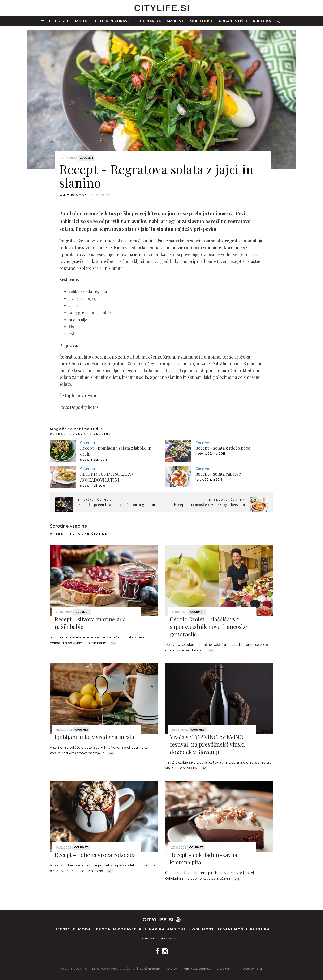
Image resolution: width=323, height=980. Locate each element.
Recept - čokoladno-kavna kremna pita (204, 858)
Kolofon (172, 969)
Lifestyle (59, 21)
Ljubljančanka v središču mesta (94, 737)
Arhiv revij (171, 939)
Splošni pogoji (151, 969)
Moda (81, 21)
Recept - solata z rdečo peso (223, 448)
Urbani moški (233, 21)
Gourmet (86, 158)
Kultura (262, 21)
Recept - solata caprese (218, 474)
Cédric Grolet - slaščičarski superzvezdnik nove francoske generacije (208, 626)
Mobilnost (201, 21)
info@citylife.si (250, 969)
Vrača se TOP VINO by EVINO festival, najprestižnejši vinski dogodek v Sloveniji (207, 744)
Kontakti (150, 939)
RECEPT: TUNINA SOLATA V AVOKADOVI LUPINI (107, 477)
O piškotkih (225, 969)
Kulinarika (149, 21)
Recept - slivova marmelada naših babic (90, 623)
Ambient (175, 21)
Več (114, 643)
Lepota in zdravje (112, 21)
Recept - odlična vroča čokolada (95, 855)
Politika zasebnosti (197, 969)
